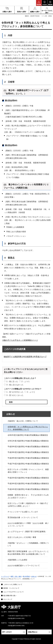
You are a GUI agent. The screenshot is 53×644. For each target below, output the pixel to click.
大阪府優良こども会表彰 (17, 560)
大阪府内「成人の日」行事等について (23, 421)
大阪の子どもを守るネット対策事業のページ (20, 340)
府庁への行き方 (7, 632)
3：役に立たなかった (15, 385)
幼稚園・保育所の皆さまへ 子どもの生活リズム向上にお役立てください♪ (28, 496)
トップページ (5, 576)
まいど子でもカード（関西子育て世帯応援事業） (27, 532)
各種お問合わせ (33, 632)
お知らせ (11, 414)
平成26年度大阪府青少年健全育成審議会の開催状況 (28, 484)
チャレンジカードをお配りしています (23, 512)
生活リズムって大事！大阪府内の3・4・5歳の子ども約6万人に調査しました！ (28, 505)
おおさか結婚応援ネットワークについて (24, 566)
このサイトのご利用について (13, 584)
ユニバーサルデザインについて (14, 592)
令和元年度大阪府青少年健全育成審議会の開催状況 (28, 441)
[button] (39, 3)
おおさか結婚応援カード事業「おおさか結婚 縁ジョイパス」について (28, 525)
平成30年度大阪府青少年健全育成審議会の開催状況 (28, 447)
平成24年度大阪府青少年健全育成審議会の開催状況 (28, 489)
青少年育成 (26, 576)
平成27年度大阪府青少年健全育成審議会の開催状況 (28, 464)
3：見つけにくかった (15, 395)
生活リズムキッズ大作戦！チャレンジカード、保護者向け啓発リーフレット (28, 471)
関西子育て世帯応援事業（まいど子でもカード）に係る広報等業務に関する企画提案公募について (28, 553)
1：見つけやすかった (15, 392)
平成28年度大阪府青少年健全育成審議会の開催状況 (28, 458)
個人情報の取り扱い (10, 596)
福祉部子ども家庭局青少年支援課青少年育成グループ (25, 357)
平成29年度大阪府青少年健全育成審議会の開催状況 (28, 452)
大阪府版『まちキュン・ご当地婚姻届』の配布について (28, 544)
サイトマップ (8, 599)
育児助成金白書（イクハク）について (23, 517)
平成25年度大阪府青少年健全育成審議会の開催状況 (28, 478)
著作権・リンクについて (11, 588)
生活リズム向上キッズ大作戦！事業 (22, 537)
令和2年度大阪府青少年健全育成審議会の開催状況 (28, 435)
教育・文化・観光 (16, 576)
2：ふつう (26, 381)
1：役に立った (12, 381)
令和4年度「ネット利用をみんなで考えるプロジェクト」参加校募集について (28, 428)
